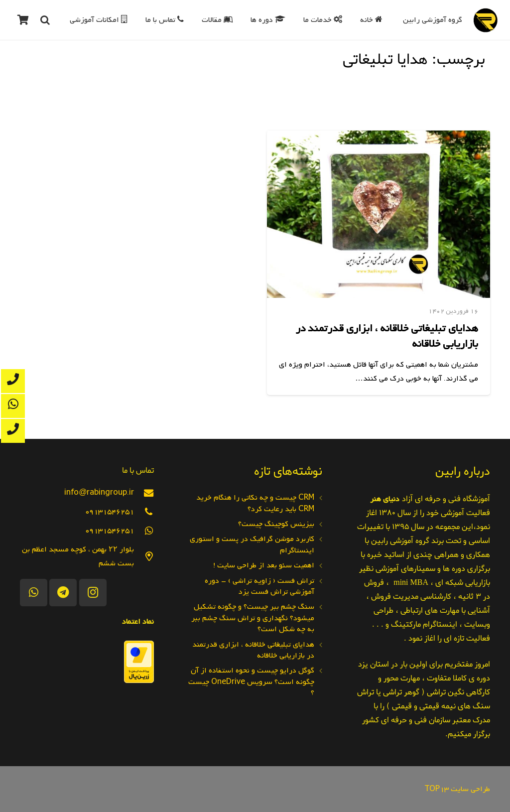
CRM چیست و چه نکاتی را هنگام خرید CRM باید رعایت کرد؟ (255, 503)
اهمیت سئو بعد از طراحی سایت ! (264, 565)
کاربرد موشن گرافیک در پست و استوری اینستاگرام (252, 544)
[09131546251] (144, 512)
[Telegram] (63, 593)
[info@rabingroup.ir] (144, 493)
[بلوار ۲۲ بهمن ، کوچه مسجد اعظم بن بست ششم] (144, 557)
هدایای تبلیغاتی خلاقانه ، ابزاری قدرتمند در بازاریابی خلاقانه (387, 336)
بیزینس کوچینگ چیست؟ (276, 524)
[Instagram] (93, 593)
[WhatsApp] (34, 593)
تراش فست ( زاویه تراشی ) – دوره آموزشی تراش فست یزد (259, 586)
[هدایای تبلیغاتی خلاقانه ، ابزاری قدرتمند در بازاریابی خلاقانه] (379, 214)
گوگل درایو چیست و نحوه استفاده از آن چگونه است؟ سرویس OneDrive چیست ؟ (251, 682)
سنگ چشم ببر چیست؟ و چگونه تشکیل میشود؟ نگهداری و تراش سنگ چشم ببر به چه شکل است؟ (253, 618)
